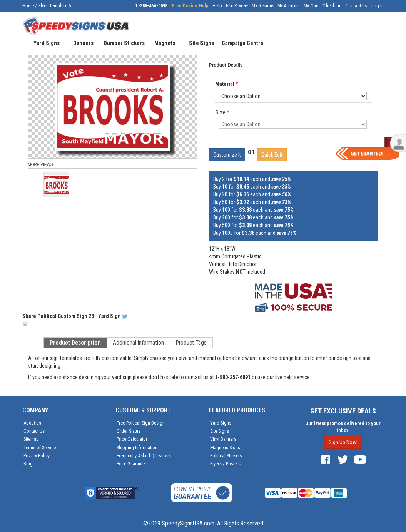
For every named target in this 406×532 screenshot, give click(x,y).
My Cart (311, 6)
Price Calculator (132, 439)
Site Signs (220, 431)
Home (28, 6)
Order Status (129, 431)
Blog (28, 464)
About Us (32, 423)
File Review (237, 6)
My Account (289, 6)
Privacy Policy (37, 456)
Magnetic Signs (225, 448)
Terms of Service (40, 448)
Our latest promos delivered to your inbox (343, 427)
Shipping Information (137, 448)
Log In (378, 6)
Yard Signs (221, 423)
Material (227, 84)
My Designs (263, 6)
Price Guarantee (132, 464)
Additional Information (138, 343)
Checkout (332, 6)
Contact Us (357, 6)
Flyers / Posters (225, 464)
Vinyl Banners (223, 439)
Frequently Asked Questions (144, 456)
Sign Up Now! (343, 442)
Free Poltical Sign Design (141, 423)
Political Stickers (226, 456)
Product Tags (191, 343)
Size (222, 112)
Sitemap (31, 439)
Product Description (75, 343)
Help (217, 6)
